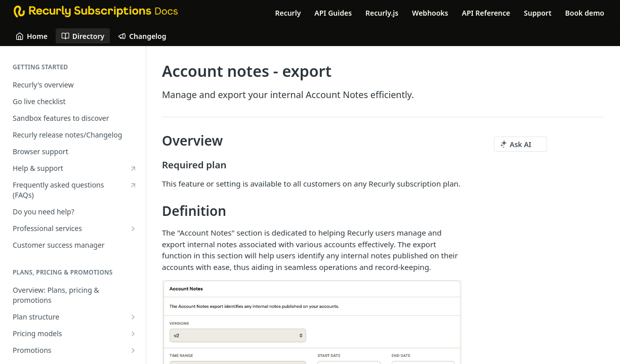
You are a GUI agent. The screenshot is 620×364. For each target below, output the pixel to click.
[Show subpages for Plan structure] (133, 317)
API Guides (333, 13)
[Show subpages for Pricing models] (133, 334)
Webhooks (430, 13)
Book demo (585, 13)
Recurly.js (382, 13)
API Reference (486, 13)
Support (538, 13)
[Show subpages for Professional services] (133, 229)
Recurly (288, 13)
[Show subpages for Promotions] (133, 350)
